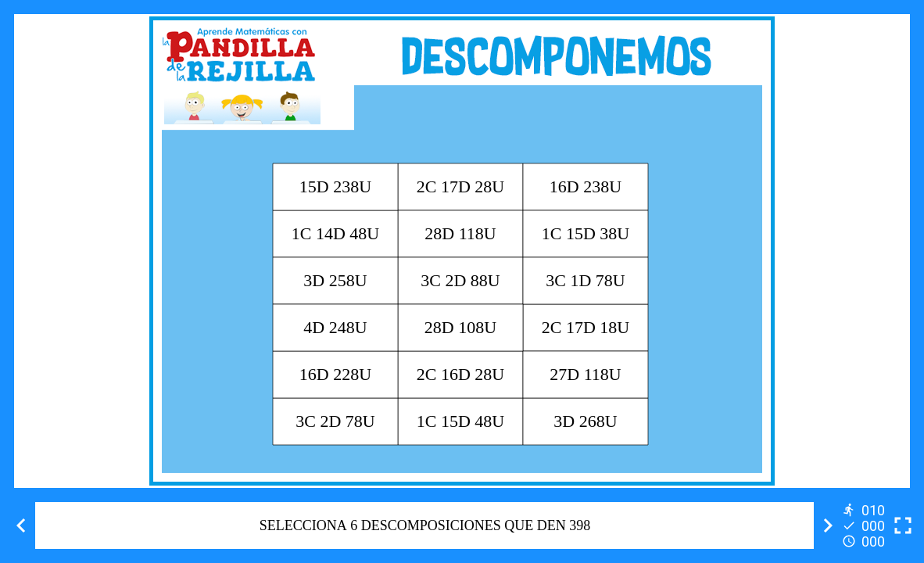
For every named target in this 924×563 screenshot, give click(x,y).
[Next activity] (828, 525)
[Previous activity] (21, 525)
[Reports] (865, 525)
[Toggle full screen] (903, 525)
